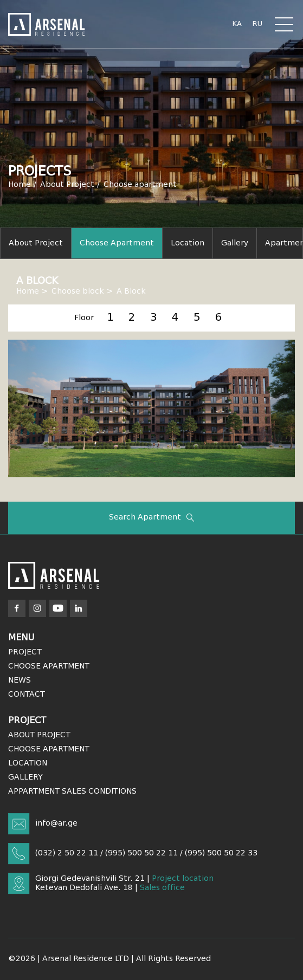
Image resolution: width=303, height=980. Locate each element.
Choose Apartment (49, 666)
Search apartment (151, 518)
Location (188, 243)
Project (25, 652)
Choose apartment (140, 185)
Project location (183, 879)
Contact (27, 695)
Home (20, 185)
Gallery (235, 243)
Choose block (78, 291)
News (20, 680)
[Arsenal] (54, 575)
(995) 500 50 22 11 (141, 853)
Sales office (162, 888)
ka (237, 24)
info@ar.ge (56, 823)
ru (257, 24)
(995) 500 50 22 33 (221, 853)
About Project (67, 185)
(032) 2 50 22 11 (67, 853)
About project (36, 243)
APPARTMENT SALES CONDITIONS (72, 791)
